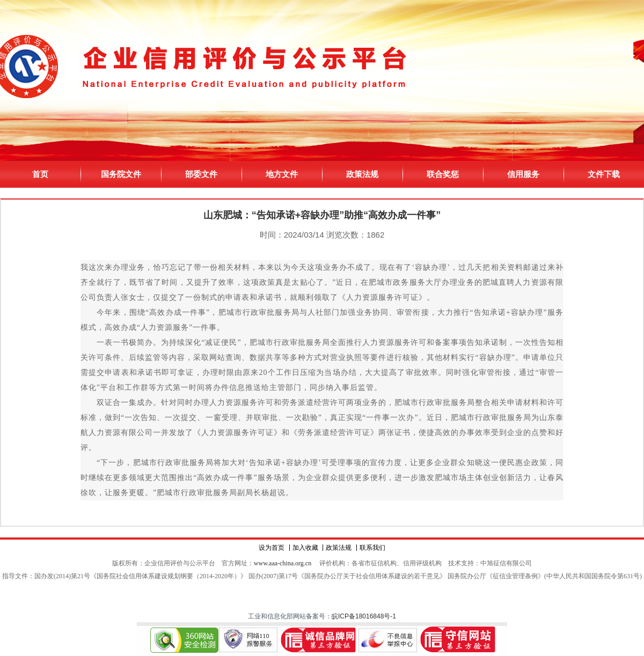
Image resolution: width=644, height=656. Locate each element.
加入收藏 (305, 548)
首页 (40, 174)
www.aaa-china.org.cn (283, 563)
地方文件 (282, 174)
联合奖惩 (443, 174)
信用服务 (523, 174)
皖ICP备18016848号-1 (364, 616)
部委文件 (201, 174)
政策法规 (362, 174)
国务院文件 (121, 174)
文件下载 (604, 174)
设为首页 (272, 548)
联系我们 (372, 548)
